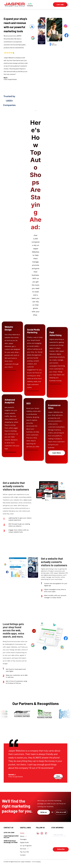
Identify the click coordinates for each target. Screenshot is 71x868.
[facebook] (46, 834)
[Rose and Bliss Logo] (25, 99)
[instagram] (42, 834)
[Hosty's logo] (35, 100)
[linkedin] (38, 834)
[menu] (67, 5)
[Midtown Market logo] (64, 105)
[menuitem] (27, 833)
